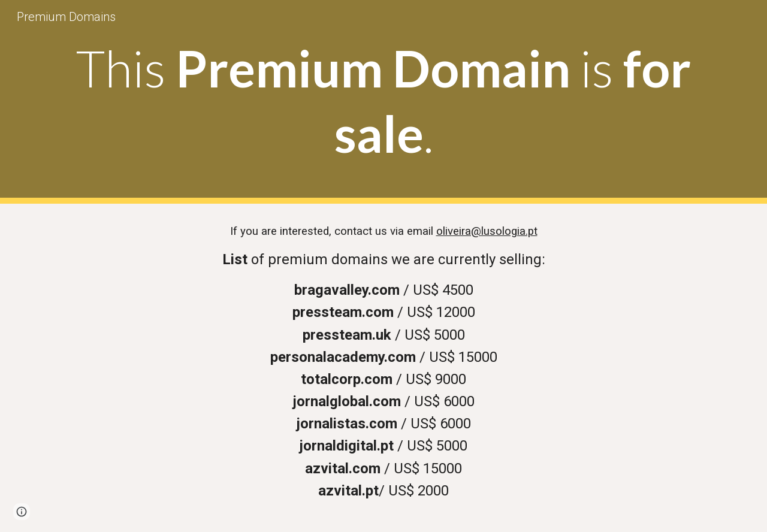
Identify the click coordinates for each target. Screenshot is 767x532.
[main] (383, 102)
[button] (22, 512)
